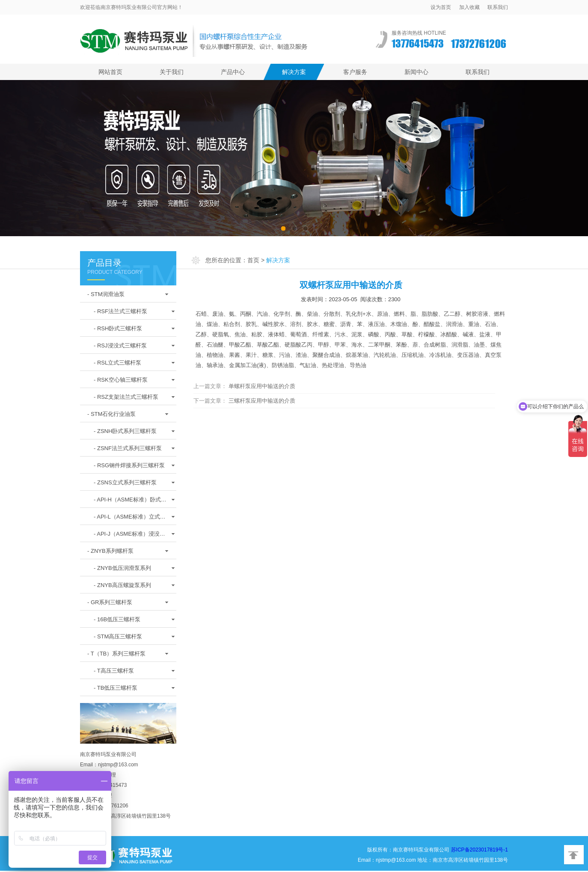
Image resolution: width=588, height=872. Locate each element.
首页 (253, 260)
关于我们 (172, 72)
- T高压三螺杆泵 (114, 671)
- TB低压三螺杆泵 (116, 688)
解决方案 (294, 72)
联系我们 (498, 7)
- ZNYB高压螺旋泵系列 (122, 585)
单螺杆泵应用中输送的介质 (262, 386)
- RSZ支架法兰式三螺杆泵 (126, 397)
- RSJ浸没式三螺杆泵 (120, 346)
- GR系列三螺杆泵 (110, 602)
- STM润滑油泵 (106, 294)
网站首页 (110, 72)
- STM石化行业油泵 (111, 414)
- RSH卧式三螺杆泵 (118, 328)
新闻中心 (416, 72)
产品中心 (233, 72)
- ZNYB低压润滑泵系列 (122, 568)
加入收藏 (469, 7)
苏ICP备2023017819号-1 (480, 850)
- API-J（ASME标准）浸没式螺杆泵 (129, 536)
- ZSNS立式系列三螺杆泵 (125, 482)
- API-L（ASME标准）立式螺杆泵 (130, 519)
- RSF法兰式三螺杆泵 (120, 311)
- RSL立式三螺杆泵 (117, 363)
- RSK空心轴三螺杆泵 (121, 380)
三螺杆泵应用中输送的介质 (262, 401)
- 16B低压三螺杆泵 (117, 619)
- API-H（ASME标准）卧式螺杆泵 (130, 502)
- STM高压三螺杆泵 (118, 636)
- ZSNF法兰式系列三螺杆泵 (128, 448)
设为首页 (441, 7)
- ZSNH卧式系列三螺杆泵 (125, 431)
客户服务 (355, 72)
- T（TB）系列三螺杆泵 (116, 654)
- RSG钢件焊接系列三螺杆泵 (129, 465)
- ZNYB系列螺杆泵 (110, 551)
